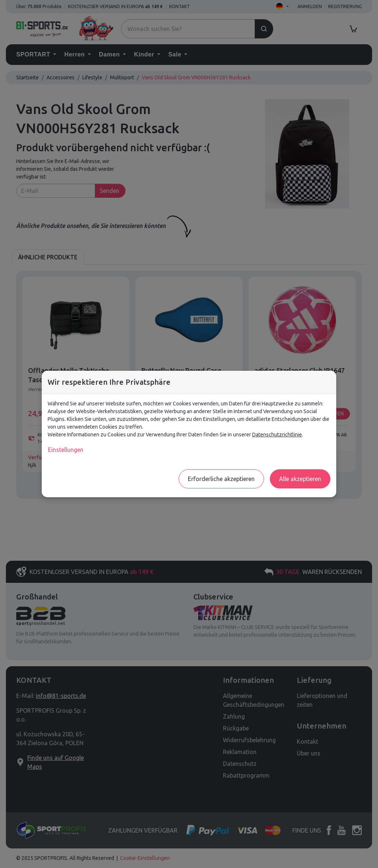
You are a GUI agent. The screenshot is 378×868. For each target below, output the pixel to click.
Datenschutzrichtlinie (277, 435)
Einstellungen (66, 450)
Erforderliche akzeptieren (221, 479)
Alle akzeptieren (300, 479)
